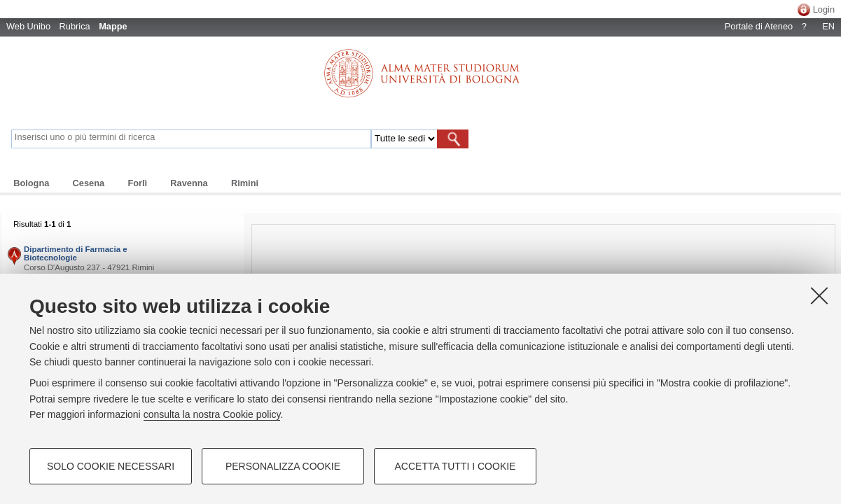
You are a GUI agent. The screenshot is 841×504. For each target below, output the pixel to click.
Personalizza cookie (283, 466)
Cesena (89, 183)
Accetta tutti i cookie (456, 466)
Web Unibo (28, 26)
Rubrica (75, 26)
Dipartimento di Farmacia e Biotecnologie (76, 253)
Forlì (137, 183)
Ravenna (189, 183)
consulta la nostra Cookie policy (212, 414)
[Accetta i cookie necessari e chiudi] (819, 295)
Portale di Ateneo (759, 26)
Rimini (245, 183)
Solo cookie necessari (111, 466)
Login (824, 9)
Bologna (31, 183)
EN (828, 26)
